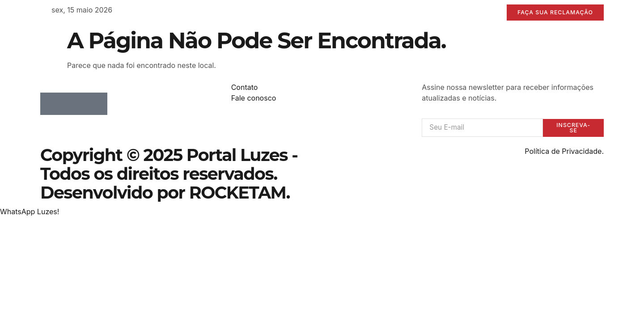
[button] (30, 212)
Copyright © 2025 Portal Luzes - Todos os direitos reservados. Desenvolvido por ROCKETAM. (169, 175)
